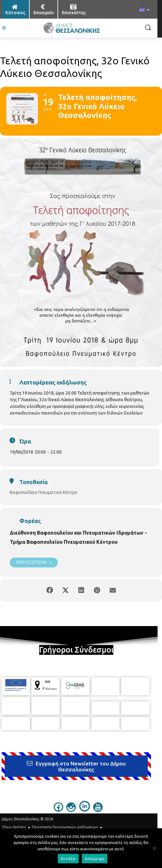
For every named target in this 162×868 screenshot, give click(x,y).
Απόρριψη (95, 859)
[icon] (58, 805)
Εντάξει (68, 859)
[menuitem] (144, 10)
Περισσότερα (34, 563)
